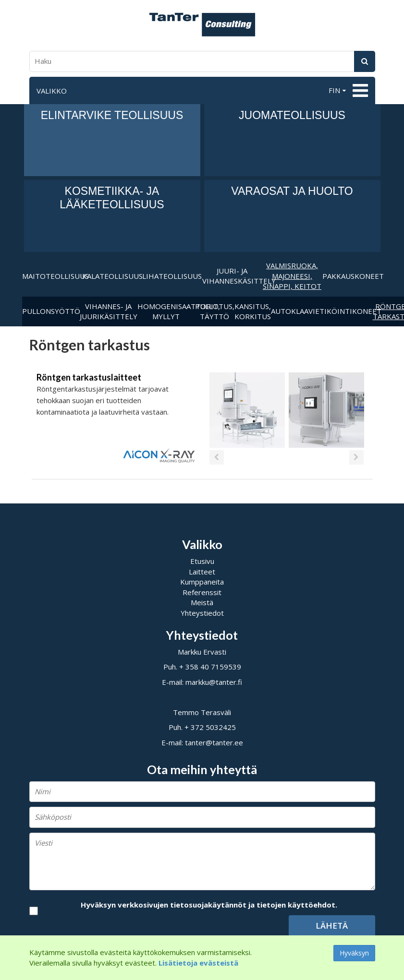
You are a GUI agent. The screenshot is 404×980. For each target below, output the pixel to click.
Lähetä (332, 926)
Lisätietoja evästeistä (198, 963)
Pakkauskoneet (352, 276)
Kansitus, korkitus (253, 311)
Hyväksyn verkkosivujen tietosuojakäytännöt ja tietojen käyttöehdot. (209, 905)
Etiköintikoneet (344, 311)
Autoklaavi (293, 311)
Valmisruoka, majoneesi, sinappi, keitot (292, 276)
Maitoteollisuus (52, 276)
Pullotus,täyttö (215, 311)
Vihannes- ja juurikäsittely (109, 311)
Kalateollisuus (112, 276)
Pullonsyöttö (51, 311)
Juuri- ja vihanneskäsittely (232, 276)
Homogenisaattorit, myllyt (166, 311)
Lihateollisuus (172, 276)
